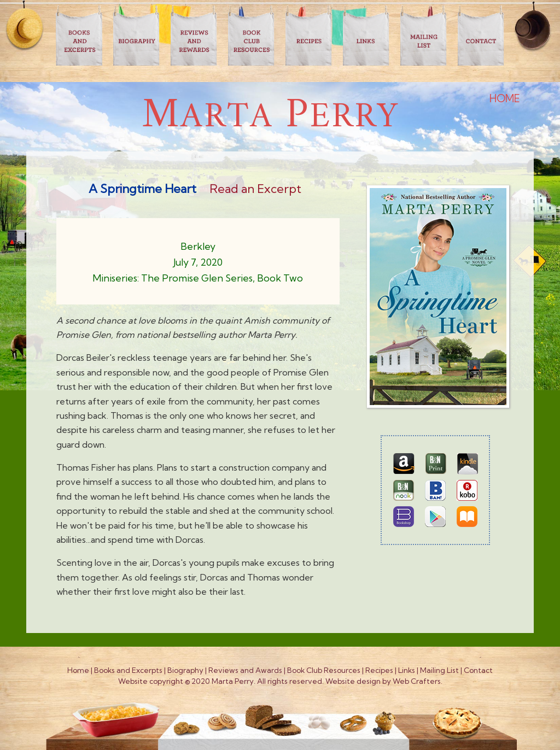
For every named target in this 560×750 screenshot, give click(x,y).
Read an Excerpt (255, 189)
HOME (505, 98)
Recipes (379, 670)
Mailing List (439, 670)
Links (407, 670)
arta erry (271, 118)
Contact (478, 670)
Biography (185, 670)
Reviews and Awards (245, 670)
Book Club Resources (324, 670)
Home (78, 670)
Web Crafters (417, 681)
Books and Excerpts (128, 670)
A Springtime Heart (142, 189)
